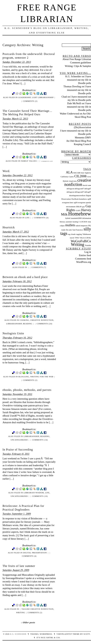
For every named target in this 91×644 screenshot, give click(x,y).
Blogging (24, 377)
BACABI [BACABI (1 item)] (77, 173)
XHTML (50, 638)
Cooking (24, 320)
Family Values (29, 161)
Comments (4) (41, 218)
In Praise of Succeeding (18, 450)
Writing (21, 613)
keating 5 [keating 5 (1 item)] (76, 222)
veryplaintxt (64, 634)
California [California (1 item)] (64, 177)
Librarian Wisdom (34, 493)
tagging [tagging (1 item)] (79, 234)
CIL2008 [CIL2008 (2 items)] (80, 176)
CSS (58, 638)
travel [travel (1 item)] (72, 238)
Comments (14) (40, 440)
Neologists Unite (13, 333)
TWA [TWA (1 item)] (77, 238)
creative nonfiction (42, 320)
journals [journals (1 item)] (69, 222)
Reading (28, 324)
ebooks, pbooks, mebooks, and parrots (27, 390)
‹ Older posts (28, 622)
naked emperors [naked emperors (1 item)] (82, 226)
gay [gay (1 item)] (84, 207)
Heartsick (9, 227)
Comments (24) (44, 324)
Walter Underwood (69, 114)
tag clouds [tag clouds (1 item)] (72, 234)
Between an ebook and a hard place (25, 277)
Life (27, 218)
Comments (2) (30, 101)
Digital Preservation (35, 553)
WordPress (46, 634)
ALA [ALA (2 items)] (69, 172)
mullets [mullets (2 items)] (70, 225)
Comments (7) (39, 267)
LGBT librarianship (43, 97)
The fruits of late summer (19, 566)
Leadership (24, 97)
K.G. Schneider (73, 76)
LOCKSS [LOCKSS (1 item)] (84, 222)
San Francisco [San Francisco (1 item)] (78, 230)
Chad (64, 97)
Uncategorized (19, 440)
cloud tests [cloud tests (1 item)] (73, 181)
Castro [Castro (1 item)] (71, 177)
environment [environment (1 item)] (71, 207)
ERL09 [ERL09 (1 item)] (79, 207)
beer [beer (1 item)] (83, 173)
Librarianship (14, 324)
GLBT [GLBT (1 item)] (78, 210)
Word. (6, 171)
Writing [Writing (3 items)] (77, 244)
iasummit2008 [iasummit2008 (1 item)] (76, 218)
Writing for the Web (42, 377)
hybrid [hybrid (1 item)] (68, 218)
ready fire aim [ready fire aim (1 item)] (67, 230)
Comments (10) (40, 496)
